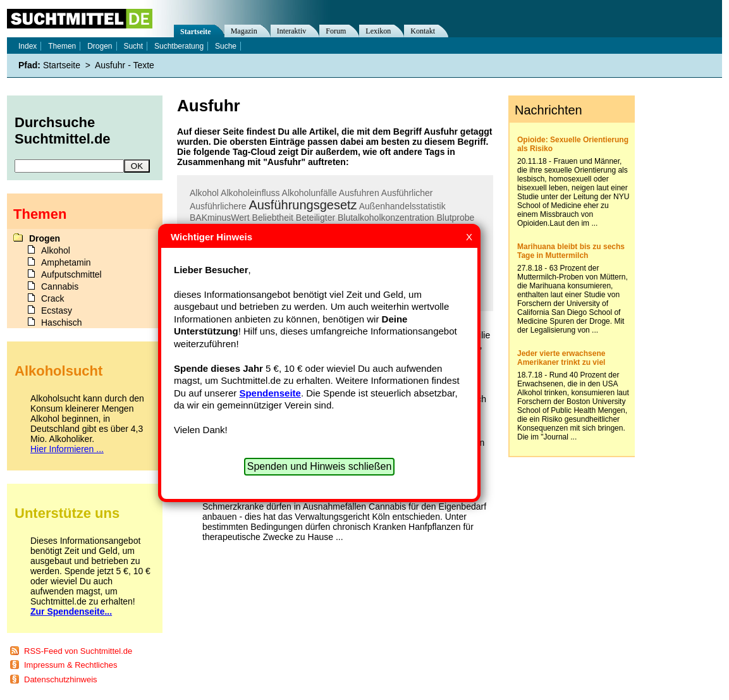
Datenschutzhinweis (61, 679)
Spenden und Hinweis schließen (320, 466)
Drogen (100, 46)
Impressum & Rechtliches (70, 665)
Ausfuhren (359, 193)
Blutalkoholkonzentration (386, 218)
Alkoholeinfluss (250, 193)
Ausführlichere (218, 206)
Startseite (196, 32)
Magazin (244, 31)
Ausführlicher (407, 193)
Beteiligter (315, 218)
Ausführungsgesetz (303, 205)
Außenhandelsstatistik (402, 206)
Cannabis (60, 286)
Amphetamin (66, 262)
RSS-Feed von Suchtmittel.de (78, 651)
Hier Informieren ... (67, 449)
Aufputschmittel (71, 274)
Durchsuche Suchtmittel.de (63, 131)
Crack (53, 298)
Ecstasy (57, 310)
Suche (226, 46)
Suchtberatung (179, 46)
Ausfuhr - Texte (125, 65)
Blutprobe (455, 218)
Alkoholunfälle (309, 193)
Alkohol (204, 193)
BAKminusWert (220, 218)
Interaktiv (292, 31)
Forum (336, 31)
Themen (62, 46)
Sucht (133, 46)
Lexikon (378, 31)
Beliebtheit (273, 218)
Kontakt (423, 31)
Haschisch (62, 322)
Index (28, 46)
